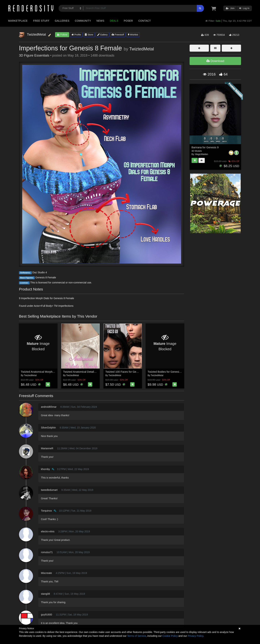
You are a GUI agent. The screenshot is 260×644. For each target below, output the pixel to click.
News (100, 21)
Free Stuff (41, 21)
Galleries (62, 21)
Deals (114, 21)
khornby (45, 469)
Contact (145, 21)
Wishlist (133, 35)
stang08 (45, 594)
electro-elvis (48, 531)
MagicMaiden (202, 154)
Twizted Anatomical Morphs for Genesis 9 (46, 372)
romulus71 (47, 552)
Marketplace (18, 21)
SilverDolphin (48, 428)
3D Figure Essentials (34, 55)
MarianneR (47, 448)
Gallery (102, 35)
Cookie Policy (170, 636)
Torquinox (46, 511)
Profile (76, 35)
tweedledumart (49, 490)
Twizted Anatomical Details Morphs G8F (87, 372)
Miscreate (46, 573)
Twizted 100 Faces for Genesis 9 (125, 372)
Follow (62, 35)
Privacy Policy (195, 636)
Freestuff (118, 35)
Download (215, 61)
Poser (128, 21)
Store (89, 35)
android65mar (49, 407)
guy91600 (47, 615)
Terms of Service (136, 636)
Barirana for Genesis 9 (205, 147)
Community (83, 21)
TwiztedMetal (142, 49)
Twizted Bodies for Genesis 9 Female (170, 372)
